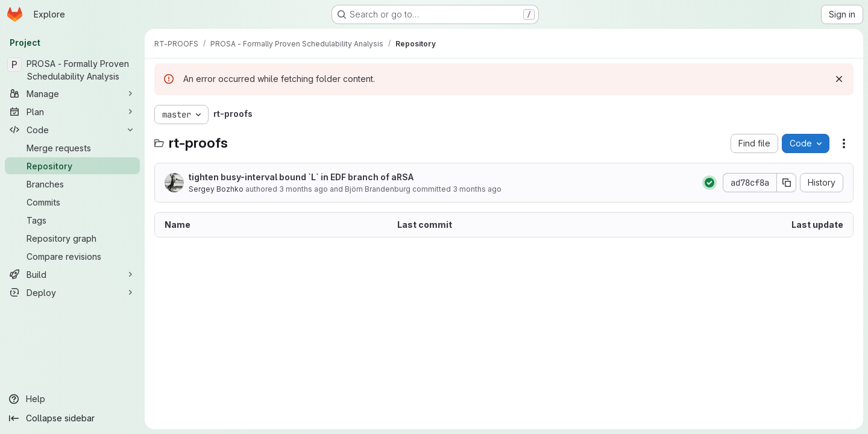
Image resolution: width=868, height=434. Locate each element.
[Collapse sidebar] (72, 418)
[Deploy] (72, 292)
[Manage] (72, 93)
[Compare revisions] (72, 256)
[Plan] (72, 112)
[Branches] (72, 184)
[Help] (72, 399)
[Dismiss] (839, 79)
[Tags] (72, 220)
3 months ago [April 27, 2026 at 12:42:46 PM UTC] (303, 189)
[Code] (72, 130)
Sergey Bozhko (216, 189)
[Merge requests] (72, 148)
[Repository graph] (72, 238)
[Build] (72, 274)
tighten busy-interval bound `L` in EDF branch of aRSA (301, 177)
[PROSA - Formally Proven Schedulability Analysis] (72, 70)
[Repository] (72, 166)
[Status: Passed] (709, 183)
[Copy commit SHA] (787, 183)
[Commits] (72, 202)
